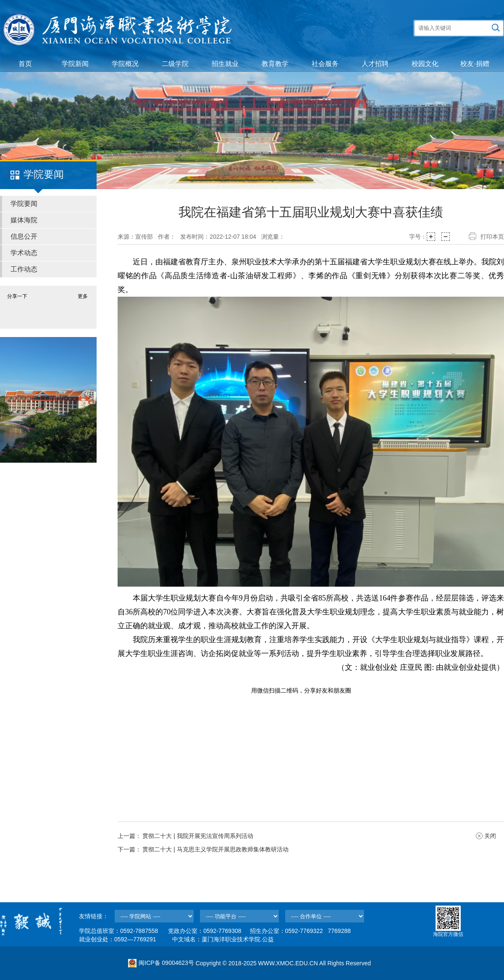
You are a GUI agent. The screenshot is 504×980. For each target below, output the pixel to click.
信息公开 (24, 236)
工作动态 (24, 269)
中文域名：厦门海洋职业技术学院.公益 (223, 939)
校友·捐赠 (475, 64)
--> (154, 916)
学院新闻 (75, 64)
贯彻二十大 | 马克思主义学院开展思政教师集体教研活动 (215, 849)
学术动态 (24, 253)
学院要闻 (24, 204)
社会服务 (325, 64)
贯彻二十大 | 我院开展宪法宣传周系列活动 (198, 836)
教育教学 (275, 64)
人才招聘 (375, 64)
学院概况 (125, 64)
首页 (25, 64)
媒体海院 (24, 220)
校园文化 (425, 64)
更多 (83, 296)
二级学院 (175, 64)
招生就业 (225, 64)
